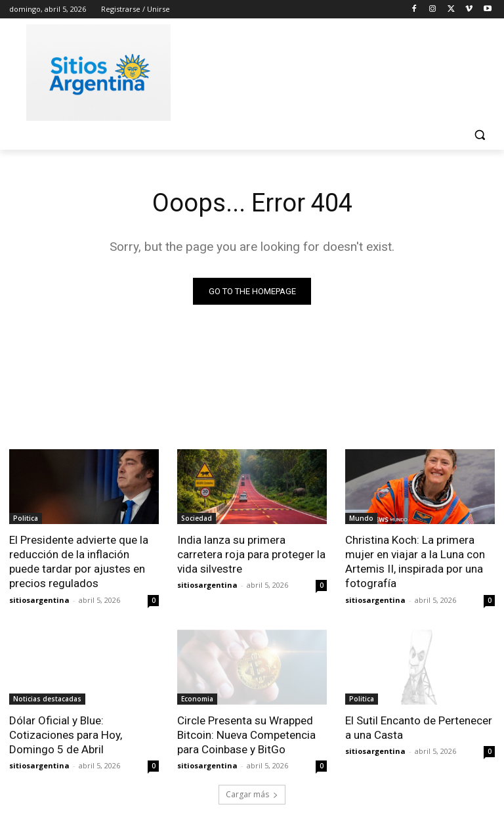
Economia (197, 698)
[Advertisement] (341, 70)
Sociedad (197, 518)
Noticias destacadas (47, 698)
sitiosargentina (39, 599)
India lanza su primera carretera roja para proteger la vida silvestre (251, 554)
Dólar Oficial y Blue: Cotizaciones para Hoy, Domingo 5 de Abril (65, 734)
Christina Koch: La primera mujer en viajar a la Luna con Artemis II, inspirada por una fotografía (415, 561)
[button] (479, 135)
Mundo (361, 518)
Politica (26, 518)
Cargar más (252, 794)
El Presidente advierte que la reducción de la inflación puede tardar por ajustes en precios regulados (79, 561)
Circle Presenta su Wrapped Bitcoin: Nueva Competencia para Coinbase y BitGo (246, 734)
